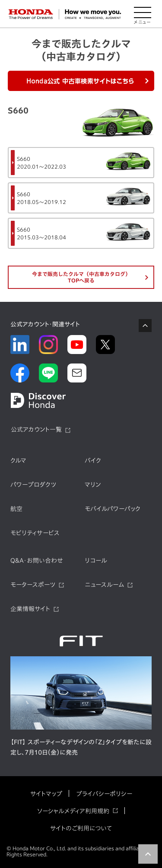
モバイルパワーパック (113, 509)
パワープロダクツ (33, 485)
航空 (16, 509)
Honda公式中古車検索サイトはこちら (81, 81)
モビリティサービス (35, 533)
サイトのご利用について (81, 828)
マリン (93, 485)
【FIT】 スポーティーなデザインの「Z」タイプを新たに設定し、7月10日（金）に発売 (81, 747)
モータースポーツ (33, 585)
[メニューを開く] (143, 14)
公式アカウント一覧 (36, 429)
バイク (93, 461)
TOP (148, 854)
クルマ (18, 461)
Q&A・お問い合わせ (37, 561)
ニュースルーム (104, 585)
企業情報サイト (30, 609)
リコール (96, 561)
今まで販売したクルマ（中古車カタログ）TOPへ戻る (81, 277)
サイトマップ (46, 794)
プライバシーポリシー (104, 794)
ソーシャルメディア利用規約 (73, 811)
